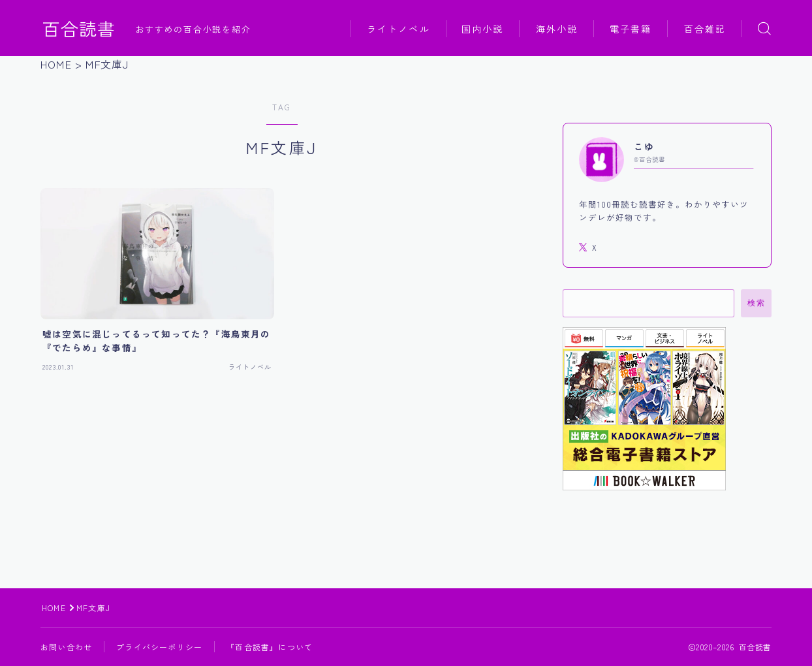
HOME (54, 608)
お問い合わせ (66, 647)
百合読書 (79, 29)
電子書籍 (631, 29)
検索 (756, 303)
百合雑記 (705, 29)
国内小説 (482, 29)
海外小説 (557, 29)
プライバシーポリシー (159, 647)
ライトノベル (398, 29)
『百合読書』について (270, 647)
